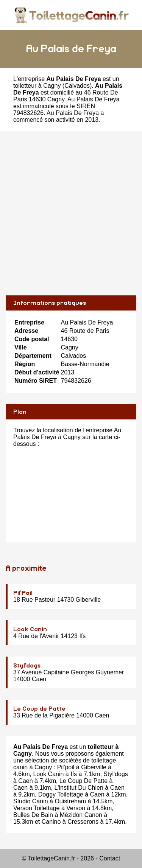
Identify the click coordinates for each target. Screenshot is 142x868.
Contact (110, 858)
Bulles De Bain (33, 815)
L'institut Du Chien (79, 788)
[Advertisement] (71, 213)
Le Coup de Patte (39, 709)
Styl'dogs (27, 666)
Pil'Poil (23, 593)
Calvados (77, 86)
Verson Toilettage (36, 808)
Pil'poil (66, 767)
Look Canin (30, 629)
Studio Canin (31, 801)
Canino (51, 822)
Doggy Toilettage (61, 794)
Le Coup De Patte (83, 781)
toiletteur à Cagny (37, 86)
